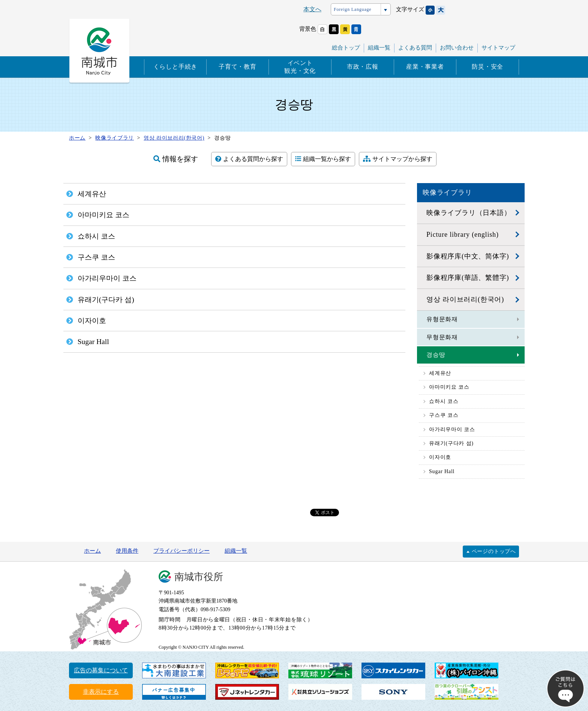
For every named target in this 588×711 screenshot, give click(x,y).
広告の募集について (101, 670)
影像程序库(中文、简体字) (468, 256)
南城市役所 (199, 577)
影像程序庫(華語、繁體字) (468, 278)
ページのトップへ (494, 551)
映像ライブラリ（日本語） (469, 213)
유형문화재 (442, 319)
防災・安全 (487, 67)
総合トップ (346, 48)
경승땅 (436, 355)
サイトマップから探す (398, 159)
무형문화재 (442, 337)
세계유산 (440, 373)
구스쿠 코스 (444, 415)
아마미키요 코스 (449, 387)
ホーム (92, 551)
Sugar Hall (442, 471)
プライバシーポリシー (181, 551)
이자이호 (440, 457)
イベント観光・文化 (300, 67)
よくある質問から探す (249, 159)
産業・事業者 (425, 67)
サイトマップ (498, 48)
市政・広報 (363, 67)
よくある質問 (415, 48)
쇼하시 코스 (444, 401)
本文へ (312, 9)
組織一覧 (379, 48)
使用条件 (127, 551)
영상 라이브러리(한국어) (465, 299)
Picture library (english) (463, 234)
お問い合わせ (457, 48)
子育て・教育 (238, 67)
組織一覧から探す (323, 159)
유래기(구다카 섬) (451, 443)
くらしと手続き (175, 67)
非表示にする (101, 692)
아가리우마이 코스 (452, 429)
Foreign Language (352, 9)
